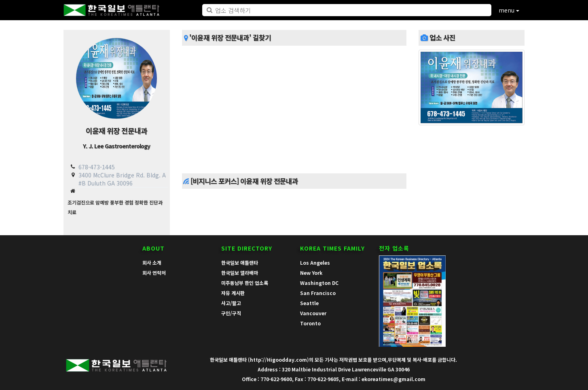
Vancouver (313, 313)
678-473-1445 (97, 167)
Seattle (309, 303)
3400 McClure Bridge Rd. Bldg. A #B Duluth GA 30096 (122, 179)
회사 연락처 (154, 273)
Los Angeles (315, 262)
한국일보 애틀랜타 (240, 262)
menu (509, 10)
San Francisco (318, 293)
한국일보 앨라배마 (240, 273)
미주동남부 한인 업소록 (245, 283)
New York (311, 273)
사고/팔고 (231, 303)
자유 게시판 (233, 293)
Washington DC (319, 283)
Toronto (310, 323)
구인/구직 (231, 313)
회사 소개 (152, 262)
